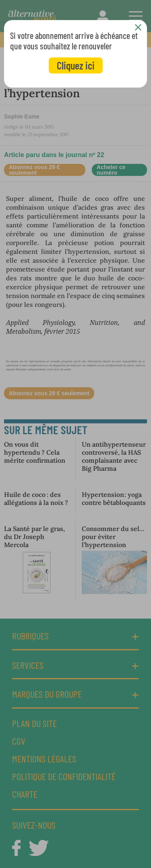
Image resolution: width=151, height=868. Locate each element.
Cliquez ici (76, 65)
